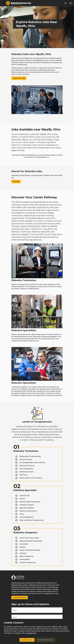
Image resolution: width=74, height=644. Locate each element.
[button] (66, 3)
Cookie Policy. (32, 633)
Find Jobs (16, 182)
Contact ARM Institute (20, 597)
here (49, 157)
